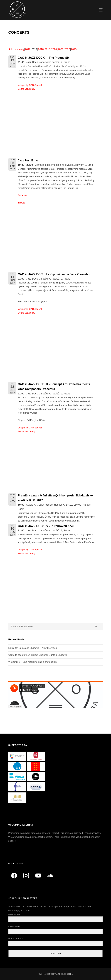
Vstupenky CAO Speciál (30, 85)
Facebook (23, 195)
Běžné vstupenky (26, 89)
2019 (47, 49)
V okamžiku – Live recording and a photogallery (33, 662)
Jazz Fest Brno (28, 160)
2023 (74, 49)
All (10, 49)
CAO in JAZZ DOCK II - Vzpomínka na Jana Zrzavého (54, 274)
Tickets (21, 203)
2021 (61, 49)
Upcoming (18, 49)
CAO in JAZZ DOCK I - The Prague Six (44, 58)
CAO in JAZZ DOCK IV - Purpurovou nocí (46, 526)
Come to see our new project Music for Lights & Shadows (38, 655)
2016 (28, 49)
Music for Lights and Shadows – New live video (33, 648)
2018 (41, 49)
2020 (54, 49)
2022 (67, 49)
